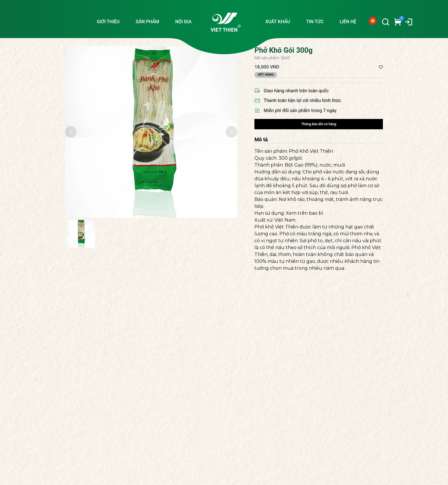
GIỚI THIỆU (108, 22)
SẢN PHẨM (147, 22)
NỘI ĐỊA (183, 22)
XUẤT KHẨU (278, 22)
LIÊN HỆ (348, 22)
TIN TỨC (315, 22)
